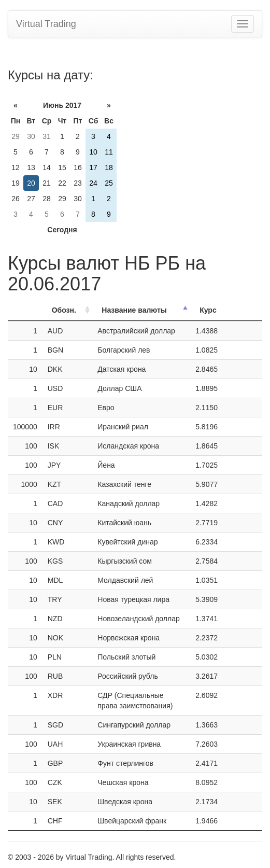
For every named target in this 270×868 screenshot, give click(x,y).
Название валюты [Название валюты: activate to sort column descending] (134, 310)
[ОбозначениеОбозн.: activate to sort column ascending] (68, 310)
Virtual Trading (46, 24)
